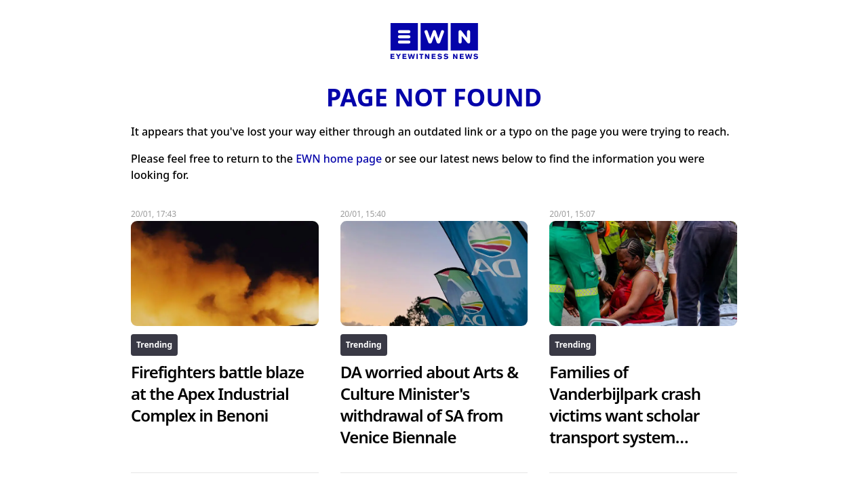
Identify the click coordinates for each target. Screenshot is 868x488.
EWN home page (339, 159)
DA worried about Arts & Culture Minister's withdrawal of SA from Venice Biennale (429, 404)
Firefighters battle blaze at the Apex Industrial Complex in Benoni (217, 393)
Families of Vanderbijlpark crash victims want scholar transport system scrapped (625, 415)
